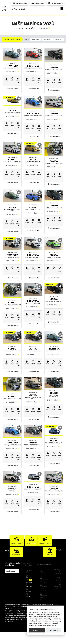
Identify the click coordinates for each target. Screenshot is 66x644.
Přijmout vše (37, 630)
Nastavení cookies (43, 586)
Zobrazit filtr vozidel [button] (12, 39)
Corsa (33, 207)
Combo (54, 67)
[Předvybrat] (19, 51)
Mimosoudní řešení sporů (44, 593)
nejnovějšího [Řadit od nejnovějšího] (36, 39)
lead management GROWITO (58, 598)
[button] (12, 89)
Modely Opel (11, 583)
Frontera (12, 66)
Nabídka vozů (29, 591)
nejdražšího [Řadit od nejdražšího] (59, 39)
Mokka (54, 255)
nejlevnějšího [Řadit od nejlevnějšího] (47, 39)
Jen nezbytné (54, 630)
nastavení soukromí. (49, 625)
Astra (12, 111)
